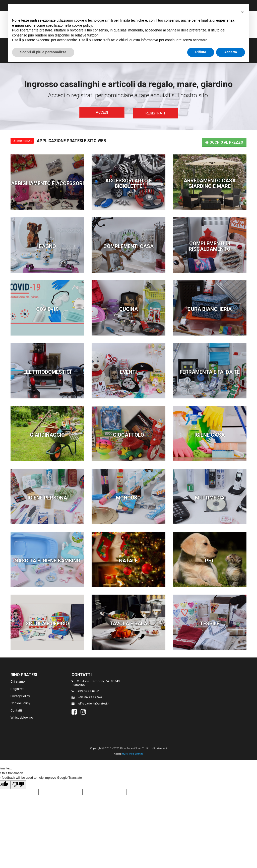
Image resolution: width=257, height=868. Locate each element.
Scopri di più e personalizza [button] (43, 52)
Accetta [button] (231, 52)
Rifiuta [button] (201, 52)
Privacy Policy (20, 695)
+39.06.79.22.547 (90, 696)
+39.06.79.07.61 (89, 690)
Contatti (16, 709)
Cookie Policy (20, 702)
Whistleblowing (22, 716)
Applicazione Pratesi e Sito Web (71, 140)
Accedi (102, 113)
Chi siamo (18, 680)
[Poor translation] (18, 784)
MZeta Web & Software (132, 753)
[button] (242, 12)
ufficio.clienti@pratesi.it (94, 702)
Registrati (155, 113)
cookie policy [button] (82, 25)
